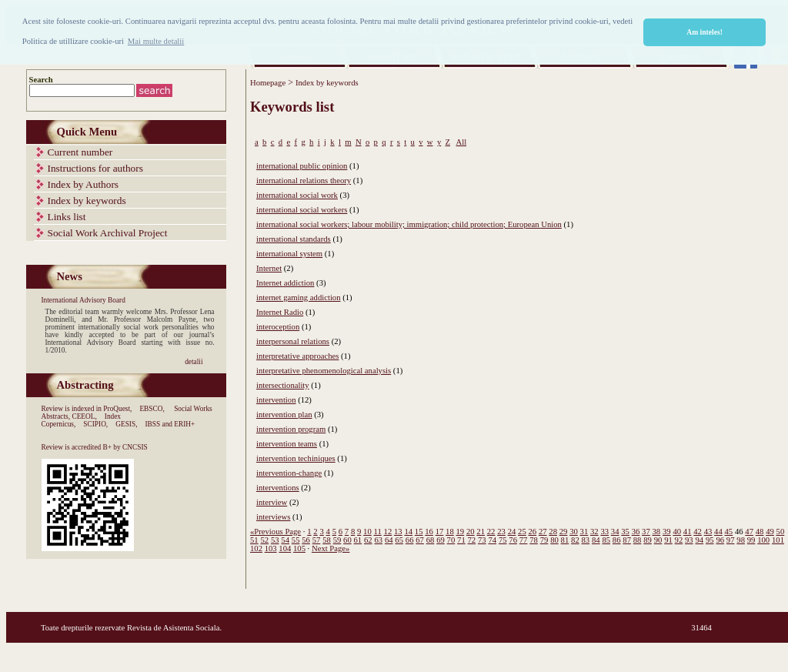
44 (718, 532)
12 (388, 532)
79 (544, 540)
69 (441, 540)
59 (337, 540)
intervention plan (284, 415)
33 (604, 532)
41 (688, 532)
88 (638, 540)
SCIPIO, (95, 424)
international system (289, 254)
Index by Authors (83, 184)
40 (677, 532)
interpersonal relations (293, 341)
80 (554, 540)
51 (254, 540)
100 (763, 540)
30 (574, 532)
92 (679, 540)
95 (710, 540)
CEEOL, (84, 416)
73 (482, 540)
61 (358, 540)
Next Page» (331, 548)
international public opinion (302, 166)
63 (378, 540)
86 (617, 540)
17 (440, 532)
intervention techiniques (296, 458)
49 (770, 532)
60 (347, 540)
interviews (273, 517)
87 (627, 540)
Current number (80, 152)
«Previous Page (275, 532)
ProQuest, (117, 409)
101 (778, 540)
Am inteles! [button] (705, 32)
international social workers (302, 210)
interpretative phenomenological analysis (324, 371)
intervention (276, 400)
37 (646, 532)
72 (472, 540)
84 (596, 540)
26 (532, 532)
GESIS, (126, 424)
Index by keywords (87, 201)
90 (658, 540)
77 (524, 540)
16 (429, 532)
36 (636, 532)
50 (781, 532)
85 (606, 540)
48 (760, 532)
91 (668, 540)
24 (512, 532)
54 (285, 540)
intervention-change (289, 473)
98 (741, 540)
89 (648, 540)
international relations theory (304, 181)
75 (503, 540)
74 (492, 540)
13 (398, 532)
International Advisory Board (83, 300)
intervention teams (287, 444)
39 (667, 532)
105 (299, 548)
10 (367, 532)
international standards (294, 239)
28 (553, 532)
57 (317, 540)
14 (408, 532)
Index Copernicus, (82, 420)
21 (481, 532)
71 (461, 540)
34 (615, 532)
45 (728, 532)
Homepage (268, 83)
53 (275, 540)
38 (657, 532)
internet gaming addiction (299, 298)
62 (368, 540)
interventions (278, 488)
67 (420, 540)
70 (451, 540)
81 (565, 540)
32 (594, 532)
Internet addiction (285, 283)
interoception (278, 327)
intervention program (291, 429)
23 (501, 532)
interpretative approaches (297, 356)
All (461, 142)
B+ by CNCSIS (125, 447)
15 (419, 532)
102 (256, 548)
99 (751, 540)
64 (389, 540)
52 (264, 540)
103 (271, 548)
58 (327, 540)
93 (689, 540)
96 (720, 540)
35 (625, 532)
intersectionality (283, 385)
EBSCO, (152, 409)
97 (731, 540)
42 (698, 532)
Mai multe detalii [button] (156, 41)
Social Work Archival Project (108, 233)
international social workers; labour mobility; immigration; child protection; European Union (409, 224)
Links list (67, 217)
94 (699, 540)
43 (708, 532)
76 (513, 540)
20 (471, 532)
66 (410, 540)
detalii (194, 362)
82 (575, 540)
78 (534, 540)
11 (378, 532)
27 (543, 532)
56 (306, 540)
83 (586, 540)
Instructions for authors (95, 168)
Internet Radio (280, 312)
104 (285, 548)
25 (522, 532)
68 (431, 540)
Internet (269, 268)
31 (584, 532)
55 (296, 540)
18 (450, 532)
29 (564, 532)
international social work (297, 195)
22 (491, 532)
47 (749, 532)
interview (272, 502)
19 (461, 532)
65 (399, 540)
